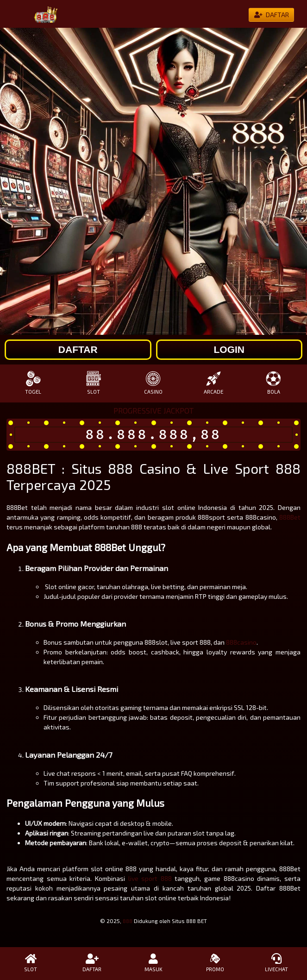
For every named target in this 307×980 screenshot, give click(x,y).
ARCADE (213, 383)
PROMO (215, 963)
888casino (241, 642)
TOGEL (33, 383)
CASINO (154, 383)
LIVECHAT (276, 963)
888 (128, 921)
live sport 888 (150, 878)
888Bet (290, 517)
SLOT (94, 383)
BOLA (274, 383)
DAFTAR (92, 963)
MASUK (153, 963)
